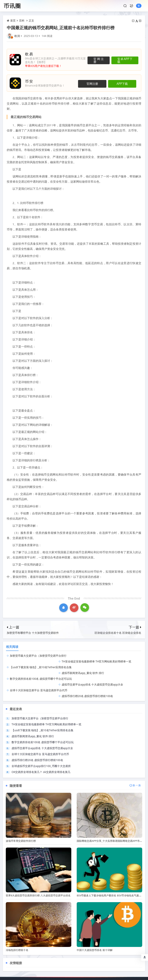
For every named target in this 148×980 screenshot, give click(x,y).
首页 (13, 20)
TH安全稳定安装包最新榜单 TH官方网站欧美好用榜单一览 (46, 701)
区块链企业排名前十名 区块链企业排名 (118, 633)
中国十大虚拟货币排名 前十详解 (95, 927)
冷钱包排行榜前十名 (17, 927)
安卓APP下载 (124, 60)
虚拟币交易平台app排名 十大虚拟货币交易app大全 (111, 667)
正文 (31, 20)
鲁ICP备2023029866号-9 (101, 969)
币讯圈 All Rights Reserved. (70, 969)
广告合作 (82, 959)
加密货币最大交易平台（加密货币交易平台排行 (38, 656)
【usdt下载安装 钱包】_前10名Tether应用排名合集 (41, 661)
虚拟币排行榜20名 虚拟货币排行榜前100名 (106, 673)
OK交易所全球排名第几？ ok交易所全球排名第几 (41, 749)
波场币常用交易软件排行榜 (21, 818)
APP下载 (125, 83)
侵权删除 (98, 959)
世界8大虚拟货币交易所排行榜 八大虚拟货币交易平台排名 (38, 872)
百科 (22, 20)
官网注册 (95, 60)
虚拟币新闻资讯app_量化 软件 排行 (101, 661)
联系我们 (50, 959)
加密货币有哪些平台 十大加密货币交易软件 (33, 633)
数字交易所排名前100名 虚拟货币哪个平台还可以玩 (41, 667)
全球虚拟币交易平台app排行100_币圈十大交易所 (41, 743)
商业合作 (66, 959)
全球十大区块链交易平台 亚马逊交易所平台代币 (39, 673)
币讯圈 (12, 6)
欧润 (17, 36)
